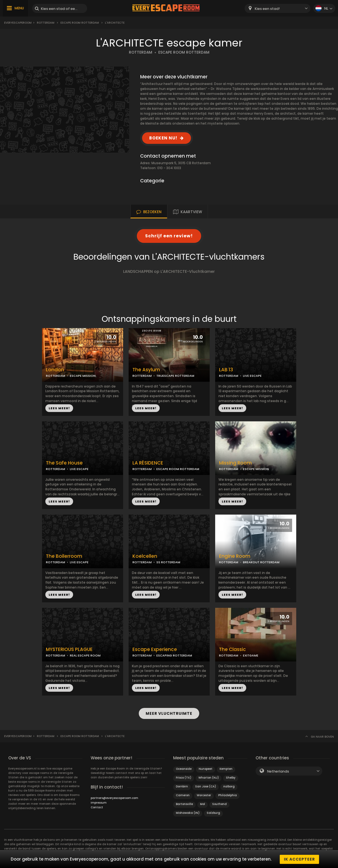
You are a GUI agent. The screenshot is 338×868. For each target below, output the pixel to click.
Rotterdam (46, 23)
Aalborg (229, 786)
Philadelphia (228, 795)
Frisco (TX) (184, 778)
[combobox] (278, 8)
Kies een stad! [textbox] (267, 9)
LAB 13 (226, 370)
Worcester (204, 795)
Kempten (226, 769)
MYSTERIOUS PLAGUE (69, 649)
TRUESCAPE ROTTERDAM (175, 376)
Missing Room (235, 463)
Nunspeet (206, 769)
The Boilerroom (64, 556)
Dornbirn (182, 786)
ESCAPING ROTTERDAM (174, 655)
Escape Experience (155, 649)
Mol (203, 804)
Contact (97, 807)
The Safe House (64, 463)
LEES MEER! (59, 408)
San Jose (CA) (206, 786)
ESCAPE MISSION (83, 376)
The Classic (232, 649)
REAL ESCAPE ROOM (85, 655)
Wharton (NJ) (209, 778)
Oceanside (184, 769)
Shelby (231, 778)
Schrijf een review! (169, 236)
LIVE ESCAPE (252, 376)
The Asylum (146, 370)
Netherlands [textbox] (278, 771)
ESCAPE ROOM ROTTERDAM (80, 23)
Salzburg (213, 813)
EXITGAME (251, 655)
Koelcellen (145, 556)
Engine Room (235, 556)
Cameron (183, 795)
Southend (219, 804)
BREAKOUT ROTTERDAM (261, 562)
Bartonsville (184, 804)
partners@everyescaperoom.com (114, 798)
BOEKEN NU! (163, 138)
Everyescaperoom (18, 23)
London (55, 370)
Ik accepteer (299, 859)
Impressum (99, 803)
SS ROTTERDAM (168, 562)
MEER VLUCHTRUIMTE (169, 713)
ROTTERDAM (141, 52)
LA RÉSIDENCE (148, 463)
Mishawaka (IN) (188, 813)
